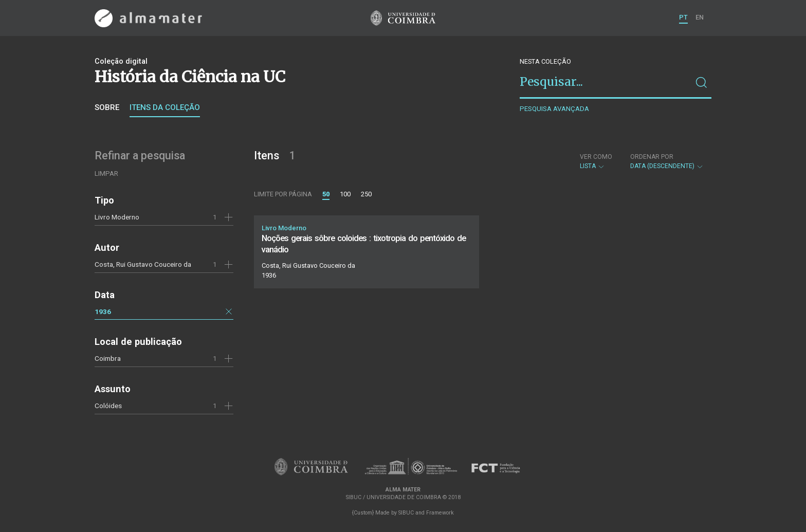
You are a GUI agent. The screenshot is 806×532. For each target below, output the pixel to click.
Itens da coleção (165, 107)
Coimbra (108, 358)
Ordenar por (652, 157)
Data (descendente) (667, 161)
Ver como (596, 157)
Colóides (108, 406)
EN (700, 17)
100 (345, 194)
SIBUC (406, 513)
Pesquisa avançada (554, 109)
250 (366, 194)
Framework (440, 513)
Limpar (106, 173)
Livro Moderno (117, 217)
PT (683, 17)
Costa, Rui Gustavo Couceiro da (143, 264)
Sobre (107, 107)
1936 (103, 311)
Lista (596, 161)
